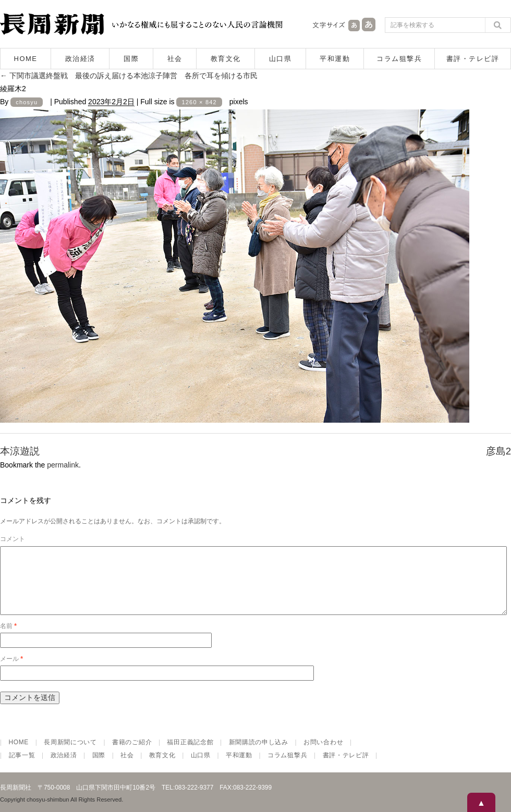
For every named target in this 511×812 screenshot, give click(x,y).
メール (11, 671)
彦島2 (498, 451)
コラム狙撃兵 (399, 59)
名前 (8, 638)
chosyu (27, 102)
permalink (63, 465)
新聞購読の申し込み (259, 755)
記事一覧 (22, 768)
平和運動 (335, 59)
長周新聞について (70, 755)
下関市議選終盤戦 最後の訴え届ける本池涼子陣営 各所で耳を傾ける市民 (129, 76)
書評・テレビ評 (473, 59)
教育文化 (226, 59)
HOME (26, 59)
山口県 (281, 59)
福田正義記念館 (190, 755)
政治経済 (80, 59)
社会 (175, 59)
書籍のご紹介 (132, 755)
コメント (13, 539)
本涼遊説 (20, 451)
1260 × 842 (199, 102)
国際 (131, 59)
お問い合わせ (323, 755)
